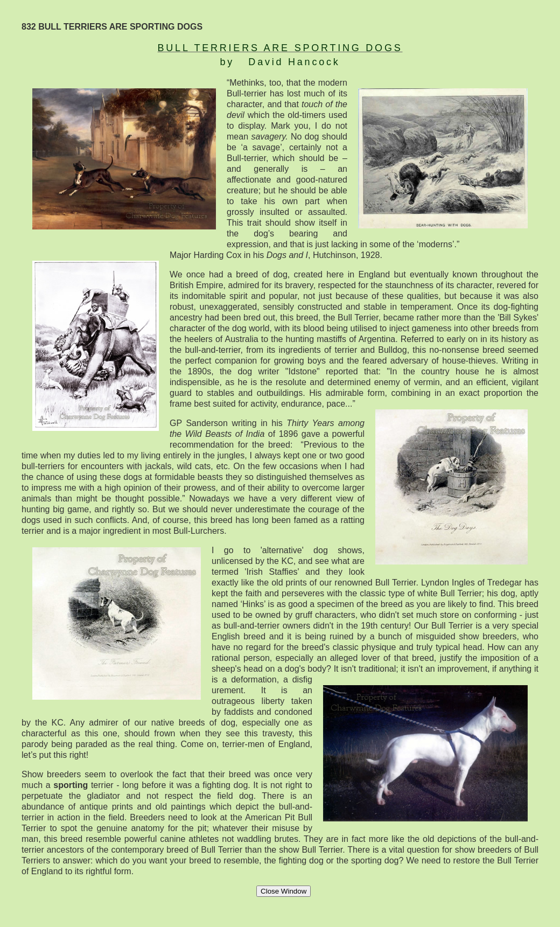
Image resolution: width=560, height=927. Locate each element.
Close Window (283, 891)
